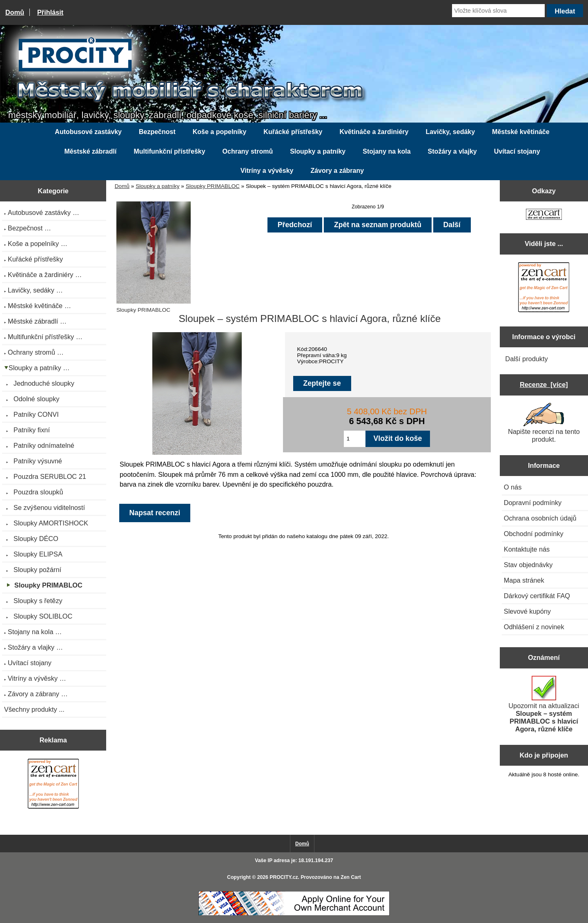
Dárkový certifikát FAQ (537, 596)
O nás (513, 487)
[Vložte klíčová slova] (498, 11)
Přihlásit (50, 12)
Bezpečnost (157, 132)
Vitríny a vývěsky (267, 171)
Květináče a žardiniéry (374, 132)
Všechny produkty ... (34, 709)
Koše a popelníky (220, 132)
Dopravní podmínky (533, 503)
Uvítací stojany (517, 151)
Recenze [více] (544, 384)
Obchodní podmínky (534, 534)
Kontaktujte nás (527, 549)
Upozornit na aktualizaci (544, 704)
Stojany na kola (386, 151)
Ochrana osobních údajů (540, 518)
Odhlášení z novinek (534, 627)
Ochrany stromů (248, 151)
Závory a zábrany (337, 171)
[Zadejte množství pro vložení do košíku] (355, 439)
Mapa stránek (524, 580)
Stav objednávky (528, 565)
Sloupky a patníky (157, 186)
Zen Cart (351, 877)
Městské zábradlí (90, 151)
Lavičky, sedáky (450, 132)
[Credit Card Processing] (294, 914)
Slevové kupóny (527, 611)
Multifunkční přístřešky (169, 151)
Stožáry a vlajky (452, 151)
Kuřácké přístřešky (293, 132)
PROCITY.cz (284, 877)
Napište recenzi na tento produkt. (544, 423)
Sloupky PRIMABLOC (213, 186)
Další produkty (526, 359)
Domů (15, 12)
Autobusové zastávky (88, 132)
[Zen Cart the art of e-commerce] (53, 785)
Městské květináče (521, 132)
